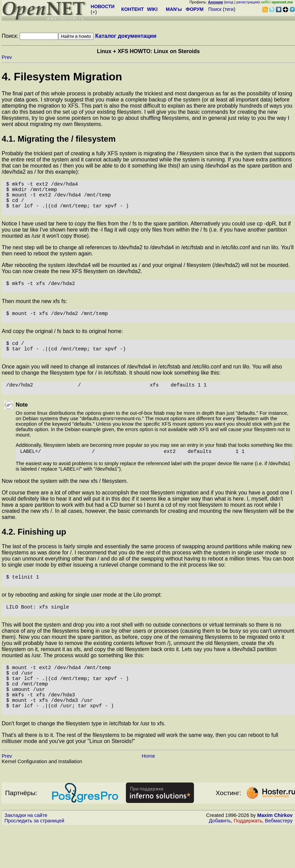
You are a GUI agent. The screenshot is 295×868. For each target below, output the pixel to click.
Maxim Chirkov (275, 856)
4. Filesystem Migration (62, 77)
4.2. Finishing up (34, 555)
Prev (7, 57)
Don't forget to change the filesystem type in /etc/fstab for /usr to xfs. (84, 764)
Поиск (215, 9)
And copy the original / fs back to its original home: (62, 345)
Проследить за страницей (34, 862)
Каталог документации (126, 36)
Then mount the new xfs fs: (34, 312)
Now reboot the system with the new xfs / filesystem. (65, 504)
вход (229, 2)
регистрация (248, 2)
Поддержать (248, 862)
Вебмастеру (279, 862)
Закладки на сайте (26, 856)
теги (229, 9)
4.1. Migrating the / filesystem (59, 139)
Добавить (220, 862)
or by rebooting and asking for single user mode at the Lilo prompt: (82, 621)
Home (148, 797)
